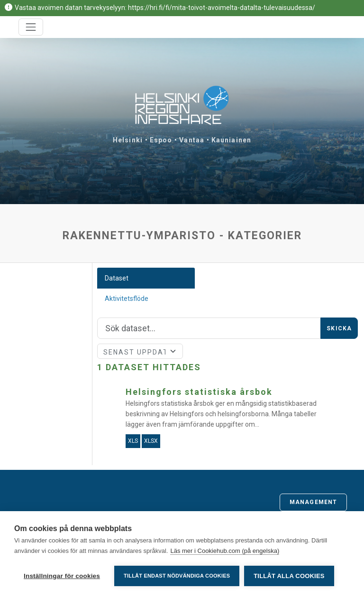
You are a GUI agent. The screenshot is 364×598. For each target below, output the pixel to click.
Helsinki (128, 140)
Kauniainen (231, 140)
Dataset (117, 278)
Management (313, 502)
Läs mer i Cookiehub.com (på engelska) (225, 551)
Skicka (339, 328)
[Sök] (209, 328)
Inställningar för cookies (62, 576)
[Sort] (140, 351)
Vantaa (192, 140)
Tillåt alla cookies (289, 576)
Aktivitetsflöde (127, 299)
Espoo (161, 140)
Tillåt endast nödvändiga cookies (177, 576)
